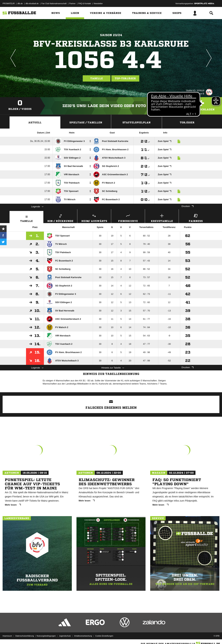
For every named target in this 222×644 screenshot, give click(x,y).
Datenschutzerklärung (25, 636)
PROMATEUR (9, 3)
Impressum (7, 636)
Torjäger (187, 122)
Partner (72, 3)
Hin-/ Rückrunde (60, 218)
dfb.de (20, 3)
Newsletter (98, 3)
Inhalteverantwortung (83, 636)
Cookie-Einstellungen (104, 636)
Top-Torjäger (125, 78)
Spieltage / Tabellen (86, 122)
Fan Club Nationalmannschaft (54, 3)
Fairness (196, 218)
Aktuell (35, 122)
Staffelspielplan (136, 122)
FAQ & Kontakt (85, 3)
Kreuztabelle (162, 218)
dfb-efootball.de (32, 3)
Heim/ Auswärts (94, 218)
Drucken (187, 206)
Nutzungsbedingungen (46, 636)
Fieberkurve (128, 218)
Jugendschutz (65, 636)
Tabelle (97, 78)
